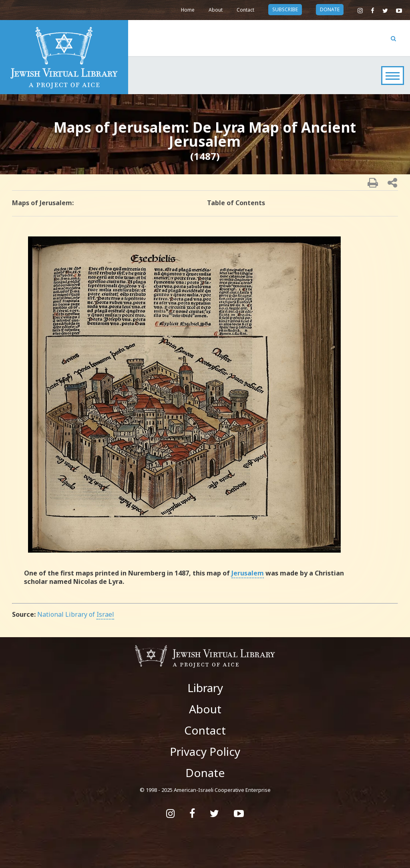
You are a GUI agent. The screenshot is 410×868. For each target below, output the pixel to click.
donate (330, 9)
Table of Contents (236, 203)
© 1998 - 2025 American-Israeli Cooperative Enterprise (205, 790)
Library (205, 688)
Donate (205, 773)
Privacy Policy (205, 751)
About (216, 10)
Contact (245, 10)
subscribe (285, 9)
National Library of (76, 614)
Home (188, 10)
